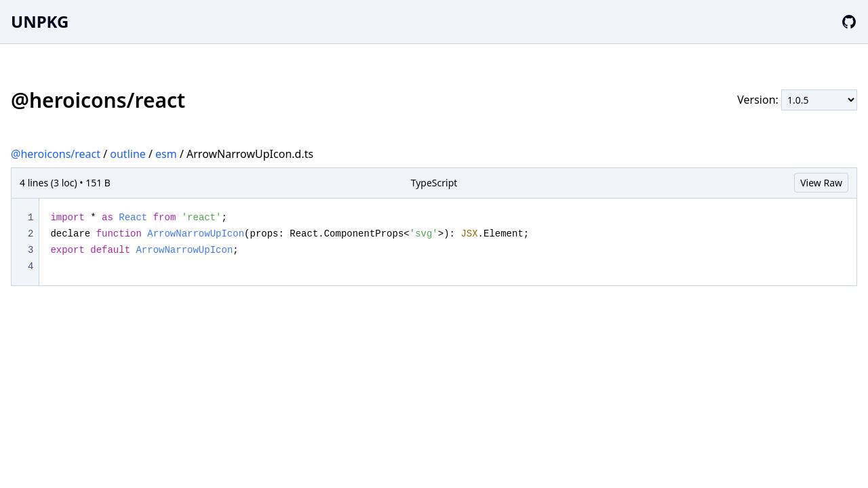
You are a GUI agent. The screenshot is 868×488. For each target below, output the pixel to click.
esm (166, 154)
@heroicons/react (56, 154)
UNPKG (40, 21)
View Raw (821, 183)
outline (128, 154)
